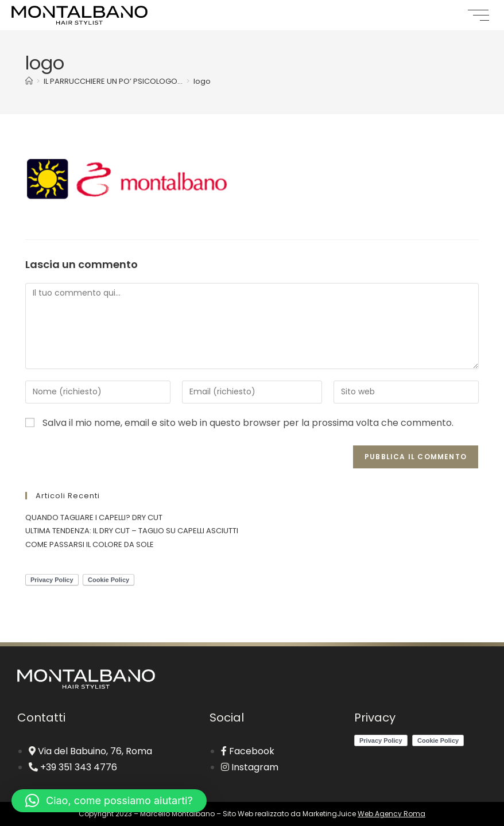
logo (202, 81)
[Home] (29, 81)
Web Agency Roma (391, 814)
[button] (109, 801)
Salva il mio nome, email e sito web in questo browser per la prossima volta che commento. (248, 423)
